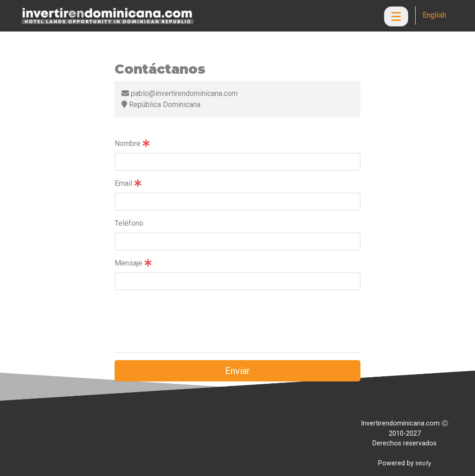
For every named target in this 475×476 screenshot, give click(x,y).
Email (128, 183)
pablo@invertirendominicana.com (180, 93)
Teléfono (129, 223)
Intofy (423, 463)
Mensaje (133, 263)
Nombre (132, 143)
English (434, 15)
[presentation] (185, 327)
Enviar (237, 371)
